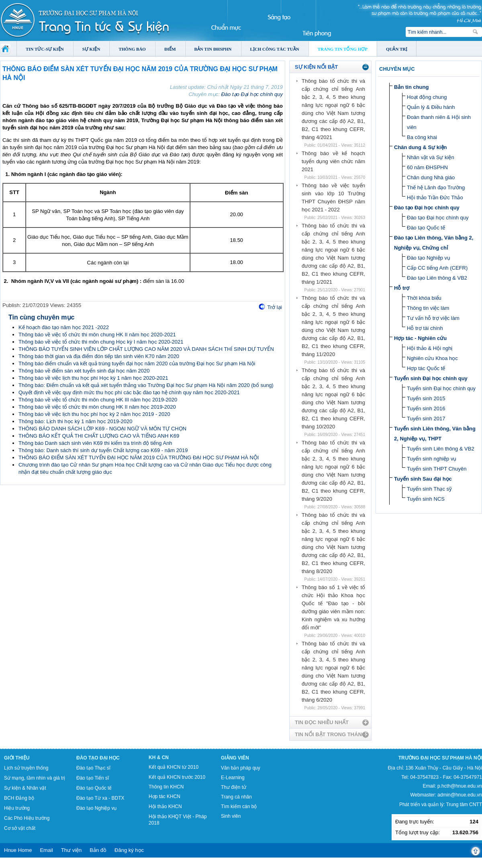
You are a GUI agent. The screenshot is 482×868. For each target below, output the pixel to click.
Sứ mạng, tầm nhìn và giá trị (35, 778)
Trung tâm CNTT (464, 805)
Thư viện (71, 850)
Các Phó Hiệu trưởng (27, 818)
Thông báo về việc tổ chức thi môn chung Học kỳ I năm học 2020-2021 (101, 342)
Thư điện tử (234, 787)
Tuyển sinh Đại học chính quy (431, 378)
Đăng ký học (129, 850)
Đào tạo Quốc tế (426, 228)
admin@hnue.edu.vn (460, 795)
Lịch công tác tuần (275, 49)
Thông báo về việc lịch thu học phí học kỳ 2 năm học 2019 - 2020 (94, 414)
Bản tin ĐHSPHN (213, 49)
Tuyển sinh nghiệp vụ (432, 459)
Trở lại (274, 307)
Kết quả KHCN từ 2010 (174, 767)
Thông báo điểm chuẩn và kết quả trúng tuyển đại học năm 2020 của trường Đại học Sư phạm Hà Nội (137, 363)
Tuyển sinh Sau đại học (423, 479)
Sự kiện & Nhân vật (25, 788)
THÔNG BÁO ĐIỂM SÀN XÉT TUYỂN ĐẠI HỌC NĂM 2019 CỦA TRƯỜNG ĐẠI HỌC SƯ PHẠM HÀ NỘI (139, 458)
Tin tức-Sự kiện (45, 49)
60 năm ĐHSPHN (427, 167)
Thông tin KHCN (166, 787)
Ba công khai (422, 137)
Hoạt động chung (427, 97)
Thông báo (132, 49)
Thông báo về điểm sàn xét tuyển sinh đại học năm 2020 (84, 371)
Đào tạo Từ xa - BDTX (100, 798)
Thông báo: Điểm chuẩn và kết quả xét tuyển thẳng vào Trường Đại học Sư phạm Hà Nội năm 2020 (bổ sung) (146, 385)
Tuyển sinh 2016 (426, 408)
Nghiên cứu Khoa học (432, 358)
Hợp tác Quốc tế (426, 368)
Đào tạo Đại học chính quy (252, 94)
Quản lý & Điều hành (431, 107)
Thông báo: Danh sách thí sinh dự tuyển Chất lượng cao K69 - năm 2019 (103, 450)
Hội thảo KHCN (165, 807)
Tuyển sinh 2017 (426, 419)
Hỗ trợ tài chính (425, 328)
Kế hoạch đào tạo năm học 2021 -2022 (64, 327)
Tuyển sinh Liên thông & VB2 (441, 449)
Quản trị (397, 49)
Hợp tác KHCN (164, 796)
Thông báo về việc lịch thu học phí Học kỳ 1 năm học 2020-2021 (93, 378)
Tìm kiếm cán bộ (239, 807)
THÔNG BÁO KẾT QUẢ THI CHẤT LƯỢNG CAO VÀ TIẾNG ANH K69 (99, 436)
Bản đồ (98, 850)
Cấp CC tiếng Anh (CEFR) (437, 268)
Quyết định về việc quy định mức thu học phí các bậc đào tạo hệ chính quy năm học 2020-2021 (129, 392)
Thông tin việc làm (428, 308)
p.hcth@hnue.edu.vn (460, 786)
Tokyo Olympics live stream (29, 865)
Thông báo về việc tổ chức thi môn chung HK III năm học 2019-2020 (98, 400)
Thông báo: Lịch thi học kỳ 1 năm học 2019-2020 (76, 421)
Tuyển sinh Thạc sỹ (429, 489)
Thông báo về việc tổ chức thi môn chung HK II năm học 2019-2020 (97, 407)
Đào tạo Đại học (98, 758)
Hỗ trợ (402, 288)
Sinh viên (231, 816)
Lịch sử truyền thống (26, 768)
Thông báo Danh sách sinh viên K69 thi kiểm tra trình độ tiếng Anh (95, 443)
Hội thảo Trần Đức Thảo (435, 198)
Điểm (170, 49)
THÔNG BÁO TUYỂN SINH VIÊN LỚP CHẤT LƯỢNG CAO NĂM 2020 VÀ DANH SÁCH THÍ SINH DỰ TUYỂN (146, 349)
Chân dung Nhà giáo (431, 177)
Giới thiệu (17, 758)
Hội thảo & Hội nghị (430, 348)
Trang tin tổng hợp (343, 49)
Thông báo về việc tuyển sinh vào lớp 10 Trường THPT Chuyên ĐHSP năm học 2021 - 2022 (333, 198)
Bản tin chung (411, 87)
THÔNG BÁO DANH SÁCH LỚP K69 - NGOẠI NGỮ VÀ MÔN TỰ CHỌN (102, 429)
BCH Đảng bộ (19, 798)
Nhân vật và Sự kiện (431, 157)
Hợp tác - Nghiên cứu (420, 338)
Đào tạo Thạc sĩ (93, 768)
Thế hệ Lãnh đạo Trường (436, 187)
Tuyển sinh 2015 (426, 398)
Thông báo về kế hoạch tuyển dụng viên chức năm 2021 (333, 161)
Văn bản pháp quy (241, 768)
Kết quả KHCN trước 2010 (177, 777)
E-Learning (233, 778)
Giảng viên (235, 758)
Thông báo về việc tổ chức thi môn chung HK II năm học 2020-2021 (97, 335)
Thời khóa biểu (424, 298)
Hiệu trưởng (17, 808)
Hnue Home (18, 850)
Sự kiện (91, 49)
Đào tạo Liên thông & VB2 (437, 278)
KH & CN (159, 757)
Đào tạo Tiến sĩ (93, 778)
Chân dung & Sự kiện (421, 147)
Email (46, 850)
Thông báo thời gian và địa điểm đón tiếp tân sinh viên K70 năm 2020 (99, 356)
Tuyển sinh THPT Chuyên (437, 469)
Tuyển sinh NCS (426, 499)
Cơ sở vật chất (20, 828)
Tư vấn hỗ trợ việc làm (433, 318)
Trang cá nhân (236, 797)
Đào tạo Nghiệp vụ (429, 258)
